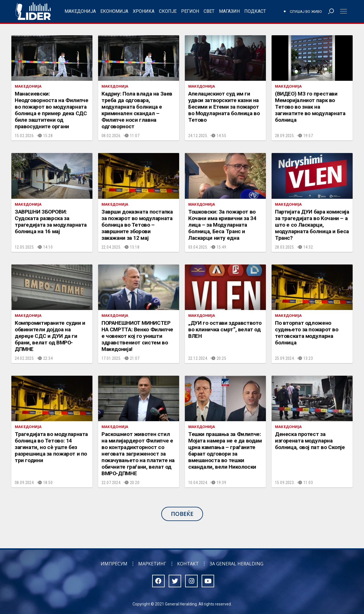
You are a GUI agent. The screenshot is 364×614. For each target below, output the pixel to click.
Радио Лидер (33, 11)
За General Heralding (236, 564)
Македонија (80, 11)
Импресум (114, 564)
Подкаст (255, 11)
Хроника (144, 11)
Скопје (168, 11)
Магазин (229, 11)
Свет (209, 11)
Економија (114, 11)
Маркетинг (152, 564)
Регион (190, 11)
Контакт (188, 564)
